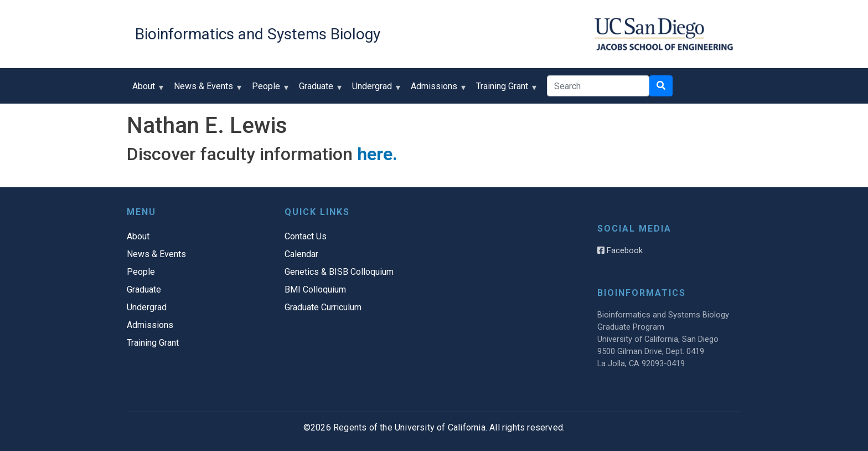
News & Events (206, 90)
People (268, 90)
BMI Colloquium (315, 289)
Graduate (319, 90)
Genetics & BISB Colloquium (339, 272)
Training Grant (505, 90)
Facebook (620, 250)
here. (377, 154)
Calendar (301, 254)
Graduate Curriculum (323, 307)
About (146, 90)
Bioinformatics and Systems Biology (258, 34)
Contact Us (306, 236)
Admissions (436, 90)
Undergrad (374, 90)
